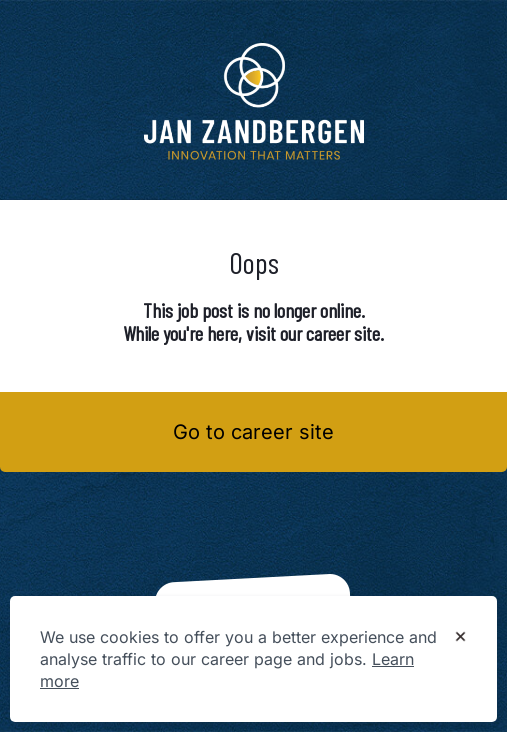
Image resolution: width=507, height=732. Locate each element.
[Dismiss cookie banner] (460, 638)
